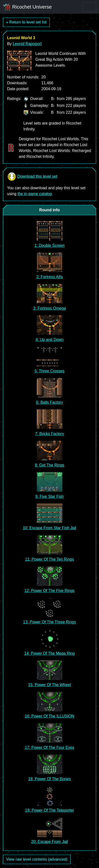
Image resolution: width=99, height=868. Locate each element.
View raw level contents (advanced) (37, 859)
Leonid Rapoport (27, 44)
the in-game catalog (35, 194)
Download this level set (32, 176)
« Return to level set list (26, 22)
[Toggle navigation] (89, 7)
